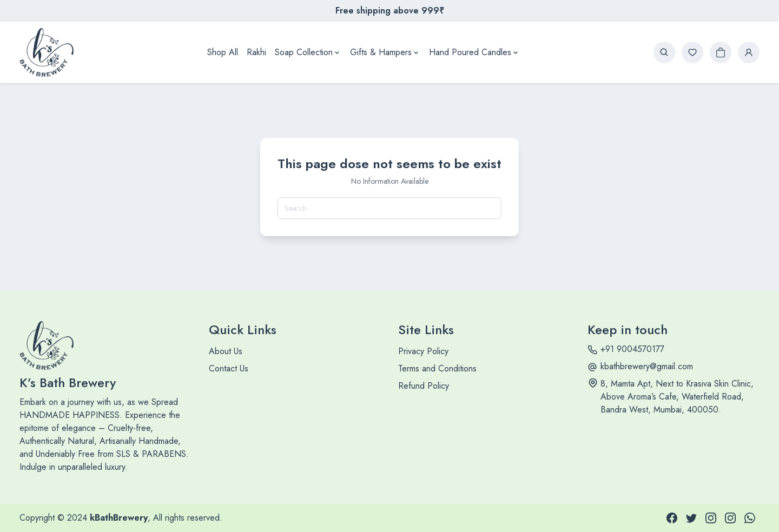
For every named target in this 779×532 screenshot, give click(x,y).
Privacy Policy (423, 351)
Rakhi (256, 52)
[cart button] (721, 52)
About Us (226, 351)
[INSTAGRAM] (711, 518)
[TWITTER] (691, 518)
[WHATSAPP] (750, 518)
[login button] (749, 52)
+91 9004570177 (632, 349)
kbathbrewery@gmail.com (647, 366)
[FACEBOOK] (672, 518)
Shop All (223, 52)
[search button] (664, 52)
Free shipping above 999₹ (390, 11)
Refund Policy (424, 386)
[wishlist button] (692, 52)
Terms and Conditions (437, 368)
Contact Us (229, 368)
